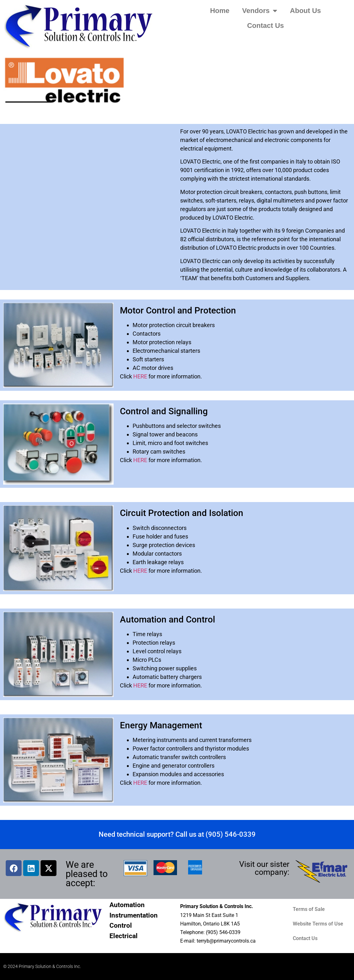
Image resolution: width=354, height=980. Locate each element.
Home (220, 11)
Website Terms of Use (318, 924)
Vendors (260, 11)
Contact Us (265, 26)
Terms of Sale (309, 909)
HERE (140, 376)
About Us (305, 11)
